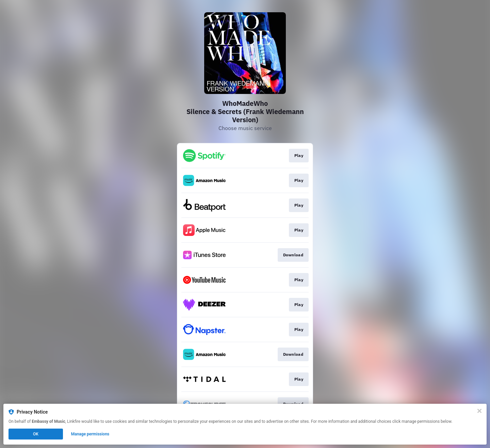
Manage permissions (90, 434)
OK (36, 434)
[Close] (479, 411)
